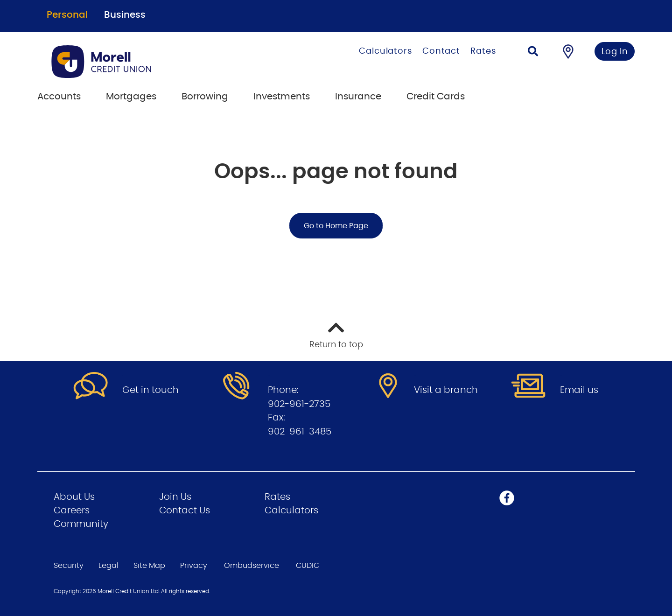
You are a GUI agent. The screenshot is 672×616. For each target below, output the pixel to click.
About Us (74, 497)
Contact (441, 51)
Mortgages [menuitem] (131, 97)
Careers (72, 511)
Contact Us (185, 511)
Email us (579, 390)
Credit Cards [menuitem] (436, 97)
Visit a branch (446, 390)
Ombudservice (252, 566)
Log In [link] (615, 52)
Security (69, 566)
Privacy (194, 566)
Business (125, 15)
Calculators (385, 51)
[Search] (533, 52)
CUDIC (308, 566)
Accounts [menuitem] (59, 97)
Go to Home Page (336, 226)
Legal (108, 566)
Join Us (175, 497)
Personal (67, 15)
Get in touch (150, 390)
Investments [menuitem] (282, 97)
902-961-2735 (299, 404)
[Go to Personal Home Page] (148, 62)
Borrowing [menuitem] (205, 97)
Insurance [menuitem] (358, 97)
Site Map (149, 566)
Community (81, 524)
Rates (483, 51)
